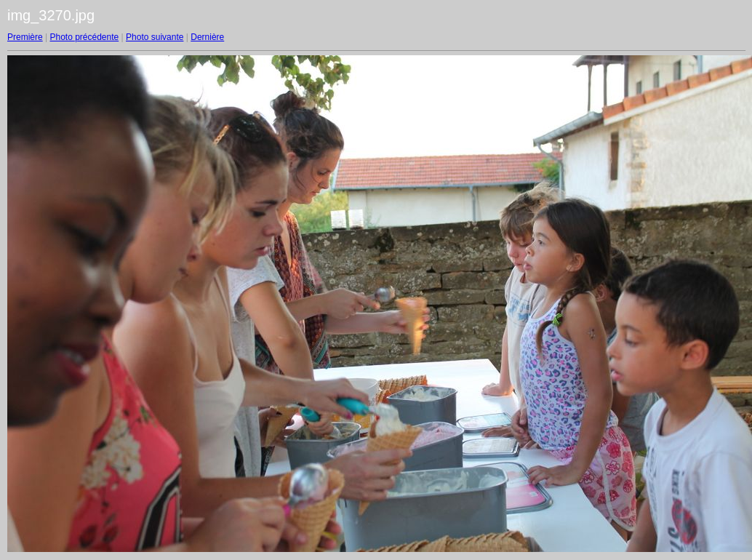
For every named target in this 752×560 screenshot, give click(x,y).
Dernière (207, 37)
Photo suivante (155, 37)
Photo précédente (84, 37)
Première (25, 37)
